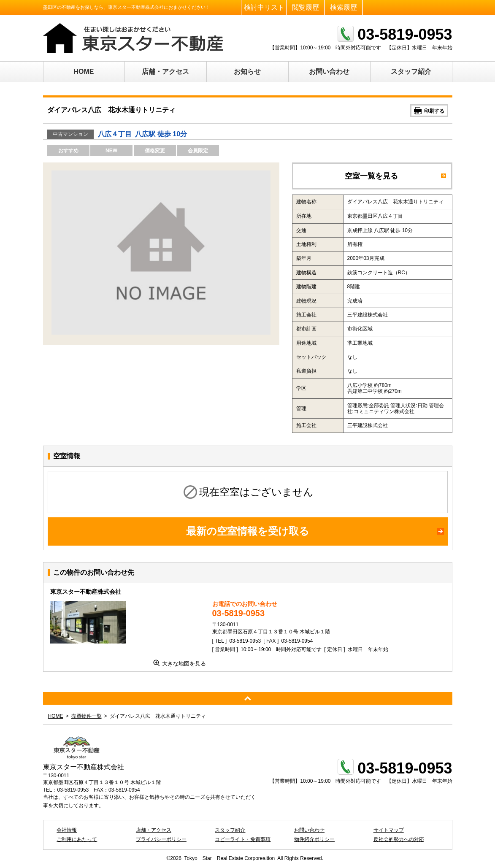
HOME (84, 72)
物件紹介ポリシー (314, 839)
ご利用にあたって (77, 839)
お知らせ (247, 72)
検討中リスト (264, 7)
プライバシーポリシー (161, 839)
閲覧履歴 (306, 7)
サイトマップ (389, 830)
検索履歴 (344, 7)
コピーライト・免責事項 (243, 839)
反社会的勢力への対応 (399, 839)
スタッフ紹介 (411, 72)
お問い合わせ (329, 72)
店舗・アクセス (165, 72)
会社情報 (67, 830)
